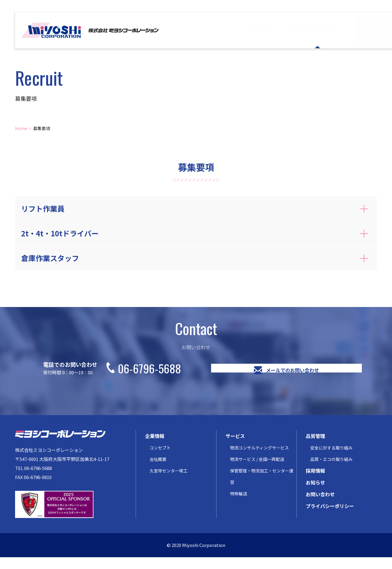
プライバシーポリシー (330, 518)
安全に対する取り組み (331, 459)
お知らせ (329, 30)
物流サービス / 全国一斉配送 (257, 471)
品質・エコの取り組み (331, 471)
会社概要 (158, 471)
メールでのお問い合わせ (292, 374)
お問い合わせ (374, 36)
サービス (220, 30)
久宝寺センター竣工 (169, 482)
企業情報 (184, 30)
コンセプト (160, 459)
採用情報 (292, 30)
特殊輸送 (239, 505)
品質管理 (256, 30)
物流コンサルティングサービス (259, 459)
